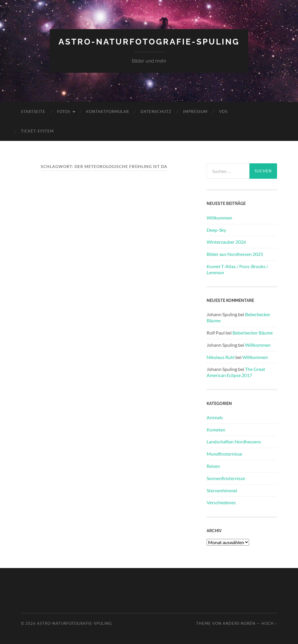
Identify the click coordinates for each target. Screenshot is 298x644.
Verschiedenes (221, 502)
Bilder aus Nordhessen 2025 (235, 254)
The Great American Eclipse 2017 (236, 372)
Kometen (216, 430)
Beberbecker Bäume (253, 333)
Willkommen (219, 218)
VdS (223, 112)
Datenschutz (156, 112)
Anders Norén (239, 623)
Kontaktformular (108, 112)
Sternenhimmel (222, 490)
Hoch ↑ (269, 623)
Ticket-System (37, 131)
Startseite (33, 112)
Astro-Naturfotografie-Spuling (149, 42)
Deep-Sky (216, 230)
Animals (215, 417)
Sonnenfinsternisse (226, 478)
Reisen (213, 466)
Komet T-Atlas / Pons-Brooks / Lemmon (237, 269)
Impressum (195, 112)
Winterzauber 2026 (226, 242)
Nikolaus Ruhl (221, 357)
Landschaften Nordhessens (234, 442)
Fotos (64, 112)
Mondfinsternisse (224, 454)
